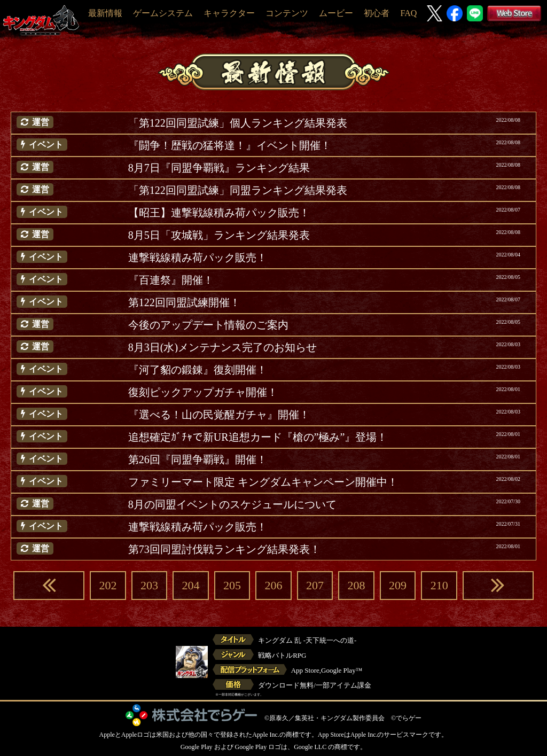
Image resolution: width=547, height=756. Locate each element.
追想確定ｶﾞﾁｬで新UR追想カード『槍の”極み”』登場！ (258, 437)
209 (398, 585)
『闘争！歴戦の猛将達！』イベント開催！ (230, 145)
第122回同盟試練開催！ (184, 302)
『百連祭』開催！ (171, 280)
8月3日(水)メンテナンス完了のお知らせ (222, 347)
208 (357, 585)
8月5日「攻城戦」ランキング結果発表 (219, 235)
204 (190, 585)
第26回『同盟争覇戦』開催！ (198, 459)
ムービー (336, 13)
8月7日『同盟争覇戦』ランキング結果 (219, 168)
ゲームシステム (163, 13)
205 (232, 585)
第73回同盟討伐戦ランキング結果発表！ (224, 549)
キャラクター (229, 13)
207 (315, 585)
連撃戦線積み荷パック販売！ (198, 258)
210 (439, 585)
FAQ (408, 13)
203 (149, 585)
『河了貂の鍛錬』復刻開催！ (198, 370)
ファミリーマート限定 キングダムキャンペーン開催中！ (263, 482)
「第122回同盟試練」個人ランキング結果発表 (238, 123)
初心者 (377, 13)
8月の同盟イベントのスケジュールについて (232, 504)
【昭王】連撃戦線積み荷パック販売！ (219, 213)
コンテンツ (287, 13)
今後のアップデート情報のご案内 (208, 325)
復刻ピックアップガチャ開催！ (203, 392)
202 (108, 585)
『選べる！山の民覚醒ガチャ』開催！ (219, 415)
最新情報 (105, 13)
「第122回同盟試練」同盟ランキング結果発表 (238, 190)
